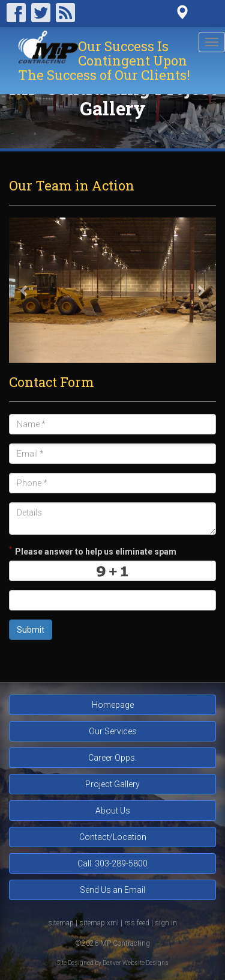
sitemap (61, 923)
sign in (166, 923)
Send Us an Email (112, 890)
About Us (113, 811)
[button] (25, 290)
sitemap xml (99, 923)
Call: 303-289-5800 (112, 863)
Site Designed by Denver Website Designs (113, 963)
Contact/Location (113, 837)
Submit (31, 630)
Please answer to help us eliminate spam (93, 550)
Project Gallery (112, 784)
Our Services (113, 731)
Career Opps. (112, 758)
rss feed (137, 923)
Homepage (113, 705)
